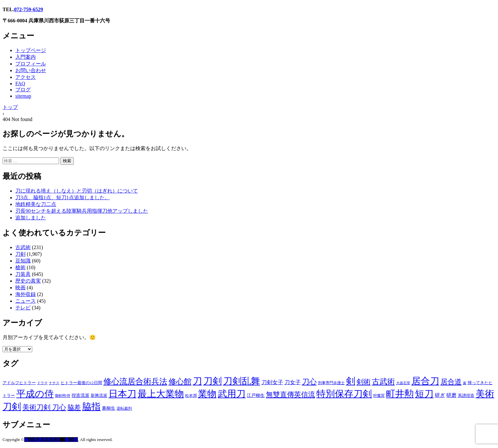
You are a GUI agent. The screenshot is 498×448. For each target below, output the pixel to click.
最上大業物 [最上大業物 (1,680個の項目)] (161, 394)
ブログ (23, 90)
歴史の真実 (28, 281)
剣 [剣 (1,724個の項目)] (351, 381)
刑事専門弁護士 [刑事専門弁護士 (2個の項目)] (331, 383)
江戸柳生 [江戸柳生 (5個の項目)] (256, 395)
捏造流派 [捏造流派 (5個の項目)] (80, 395)
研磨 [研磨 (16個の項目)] (451, 395)
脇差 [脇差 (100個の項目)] (74, 407)
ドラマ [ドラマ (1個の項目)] (42, 383)
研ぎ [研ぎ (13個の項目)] (440, 395)
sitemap (23, 96)
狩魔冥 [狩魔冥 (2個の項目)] (379, 396)
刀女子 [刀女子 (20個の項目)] (293, 382)
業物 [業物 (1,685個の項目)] (207, 394)
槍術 (20, 267)
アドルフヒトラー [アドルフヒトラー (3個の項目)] (19, 383)
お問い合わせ (31, 70)
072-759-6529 (29, 9)
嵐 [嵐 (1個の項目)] (465, 383)
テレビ (23, 308)
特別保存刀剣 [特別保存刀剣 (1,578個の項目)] (344, 394)
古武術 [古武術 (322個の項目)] (383, 381)
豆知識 (23, 261)
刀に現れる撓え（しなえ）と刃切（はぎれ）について (77, 191)
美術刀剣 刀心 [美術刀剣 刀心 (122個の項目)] (44, 407)
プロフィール (31, 64)
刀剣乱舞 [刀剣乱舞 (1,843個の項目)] (242, 381)
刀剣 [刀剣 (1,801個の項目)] (213, 381)
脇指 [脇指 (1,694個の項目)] (91, 406)
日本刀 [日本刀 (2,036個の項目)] (122, 394)
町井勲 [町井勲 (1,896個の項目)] (400, 394)
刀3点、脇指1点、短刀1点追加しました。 (63, 197)
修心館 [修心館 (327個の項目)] (180, 381)
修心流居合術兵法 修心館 (51, 440)
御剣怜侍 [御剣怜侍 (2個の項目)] (63, 396)
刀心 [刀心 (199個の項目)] (309, 382)
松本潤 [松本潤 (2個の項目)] (191, 396)
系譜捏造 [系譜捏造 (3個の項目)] (466, 396)
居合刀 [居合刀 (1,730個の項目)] (425, 381)
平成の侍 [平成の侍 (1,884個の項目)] (35, 394)
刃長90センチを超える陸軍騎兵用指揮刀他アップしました (82, 211)
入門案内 (26, 57)
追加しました (31, 218)
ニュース (26, 301)
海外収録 (26, 294)
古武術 (23, 247)
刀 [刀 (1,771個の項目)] (197, 381)
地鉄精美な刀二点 (36, 204)
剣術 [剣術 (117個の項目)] (364, 382)
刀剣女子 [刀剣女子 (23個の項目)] (272, 382)
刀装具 (23, 274)
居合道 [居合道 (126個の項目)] (451, 382)
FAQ (20, 84)
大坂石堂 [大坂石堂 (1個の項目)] (403, 383)
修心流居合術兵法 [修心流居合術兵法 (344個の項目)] (135, 381)
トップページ (31, 50)
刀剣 (20, 254)
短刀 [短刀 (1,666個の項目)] (424, 394)
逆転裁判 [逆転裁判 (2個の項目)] (124, 409)
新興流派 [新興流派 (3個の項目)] (99, 396)
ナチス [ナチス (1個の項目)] (54, 383)
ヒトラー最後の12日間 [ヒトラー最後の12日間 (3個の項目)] (81, 383)
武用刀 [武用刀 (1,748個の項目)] (232, 394)
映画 (20, 288)
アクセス (26, 77)
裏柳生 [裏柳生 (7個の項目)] (109, 408)
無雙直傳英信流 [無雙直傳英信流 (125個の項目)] (290, 395)
